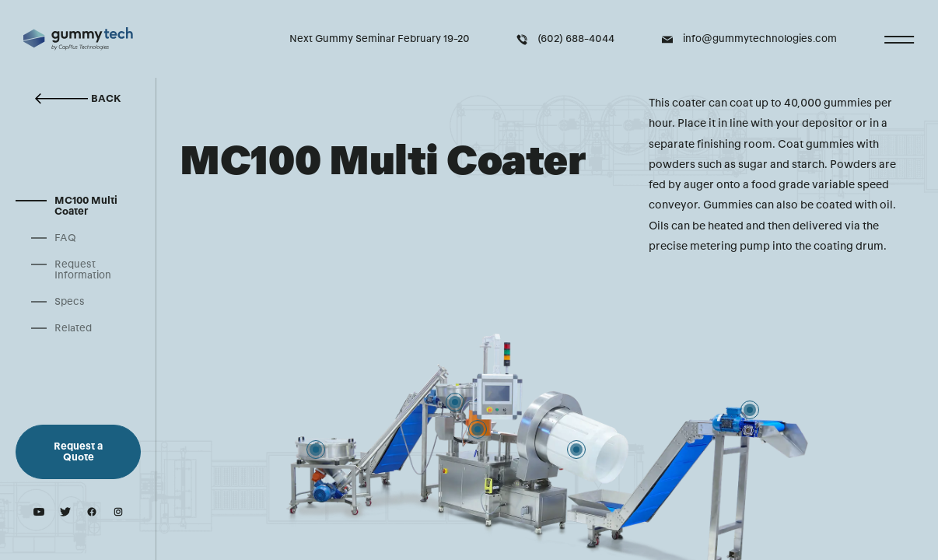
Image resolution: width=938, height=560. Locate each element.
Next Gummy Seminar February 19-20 (380, 39)
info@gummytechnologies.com (749, 39)
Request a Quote (78, 452)
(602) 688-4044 (565, 39)
